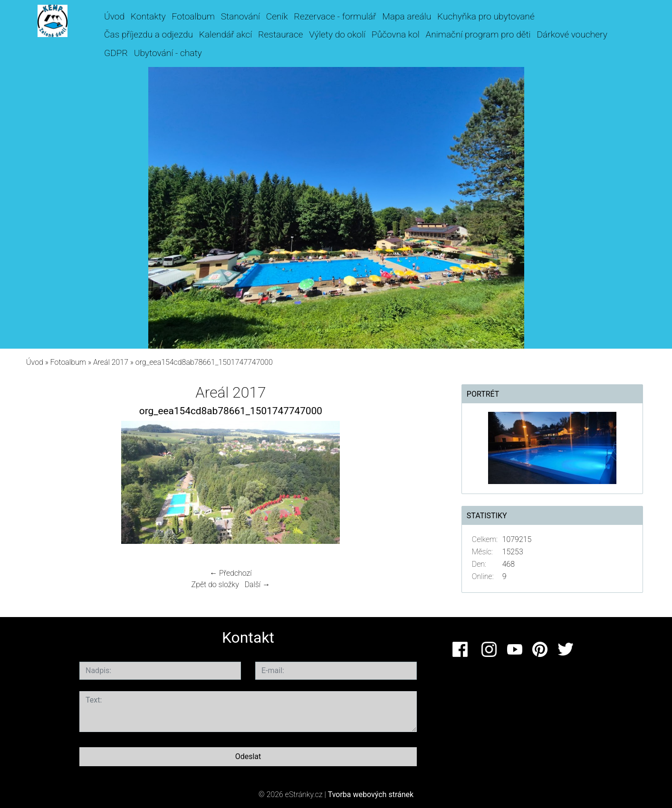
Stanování (240, 16)
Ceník (277, 16)
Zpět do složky (215, 585)
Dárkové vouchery (572, 34)
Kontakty (148, 16)
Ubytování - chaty (168, 53)
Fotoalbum (193, 16)
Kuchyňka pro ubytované (486, 16)
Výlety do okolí (337, 34)
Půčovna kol (396, 34)
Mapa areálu (407, 16)
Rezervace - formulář (335, 16)
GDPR (116, 53)
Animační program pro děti (478, 34)
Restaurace (280, 34)
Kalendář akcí (226, 34)
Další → (258, 585)
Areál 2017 (111, 362)
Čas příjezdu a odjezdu (149, 34)
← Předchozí (230, 573)
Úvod (114, 16)
